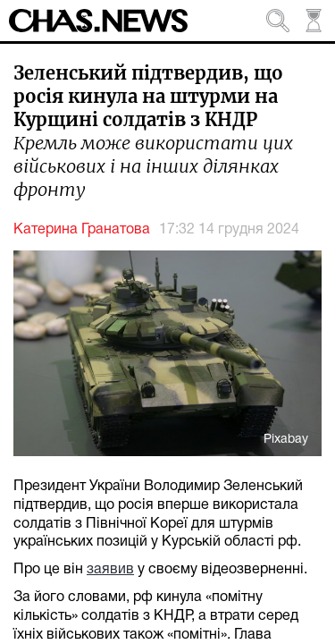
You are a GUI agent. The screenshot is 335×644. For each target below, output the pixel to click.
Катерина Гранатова (82, 230)
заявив (110, 570)
